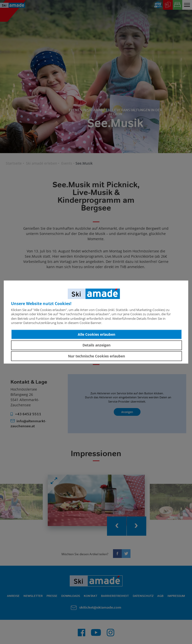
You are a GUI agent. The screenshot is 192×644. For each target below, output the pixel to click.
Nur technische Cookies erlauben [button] (96, 356)
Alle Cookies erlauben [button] (96, 334)
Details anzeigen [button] (96, 345)
